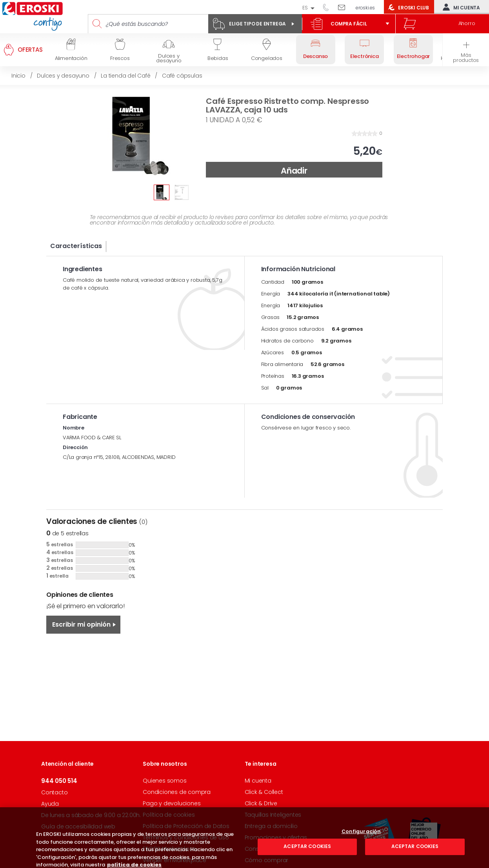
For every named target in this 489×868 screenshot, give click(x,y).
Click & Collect (264, 792)
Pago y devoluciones (172, 803)
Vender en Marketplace (175, 860)
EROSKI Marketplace (169, 849)
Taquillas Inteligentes (273, 815)
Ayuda (50, 804)
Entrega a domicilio (271, 826)
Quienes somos (165, 781)
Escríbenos (344, 7)
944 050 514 (329, 7)
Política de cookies (169, 815)
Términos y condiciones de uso (186, 837)
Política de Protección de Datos (186, 826)
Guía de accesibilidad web (78, 826)
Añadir (294, 171)
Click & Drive (261, 803)
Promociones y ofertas (276, 837)
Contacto (54, 792)
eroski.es (365, 8)
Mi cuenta (460, 7)
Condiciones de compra (177, 792)
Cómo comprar (267, 860)
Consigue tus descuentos (280, 849)
